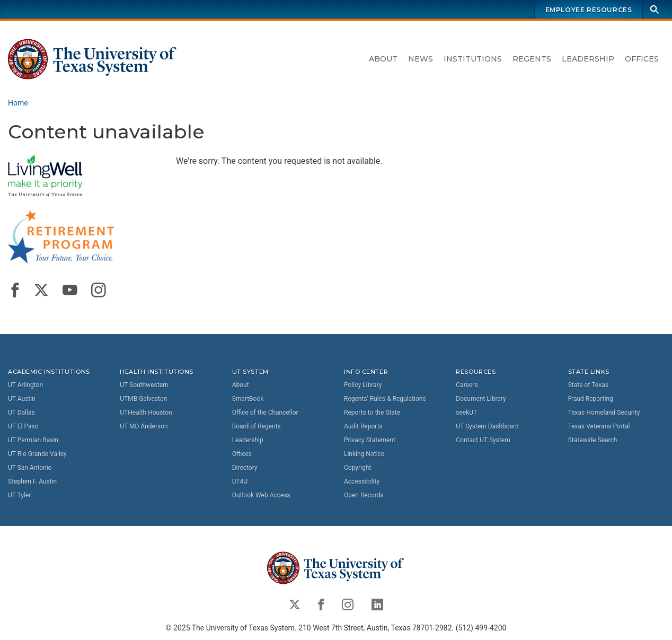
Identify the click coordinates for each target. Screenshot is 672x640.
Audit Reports (363, 426)
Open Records (364, 495)
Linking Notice (364, 454)
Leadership (588, 59)
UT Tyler (19, 495)
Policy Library (363, 385)
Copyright (357, 468)
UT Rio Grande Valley (37, 454)
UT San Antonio (30, 468)
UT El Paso (23, 426)
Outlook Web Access (261, 495)
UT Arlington (25, 385)
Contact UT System (483, 440)
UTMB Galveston (143, 399)
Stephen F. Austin (32, 481)
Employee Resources (589, 10)
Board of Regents (257, 426)
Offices (642, 59)
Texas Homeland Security (604, 413)
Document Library (481, 399)
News (421, 59)
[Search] (655, 9)
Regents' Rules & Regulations (385, 399)
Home (18, 103)
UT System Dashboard (487, 426)
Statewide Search (593, 440)
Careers (467, 385)
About (383, 59)
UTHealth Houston (146, 413)
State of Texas (588, 385)
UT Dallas (21, 413)
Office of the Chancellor (265, 413)
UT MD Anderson (144, 426)
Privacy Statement (370, 440)
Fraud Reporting (591, 399)
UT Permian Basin (33, 440)
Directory (245, 468)
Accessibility (362, 481)
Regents (532, 59)
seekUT (466, 413)
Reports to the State (372, 413)
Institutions (473, 59)
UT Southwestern (144, 385)
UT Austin (22, 399)
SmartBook (248, 399)
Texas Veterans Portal (599, 426)
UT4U (240, 481)
